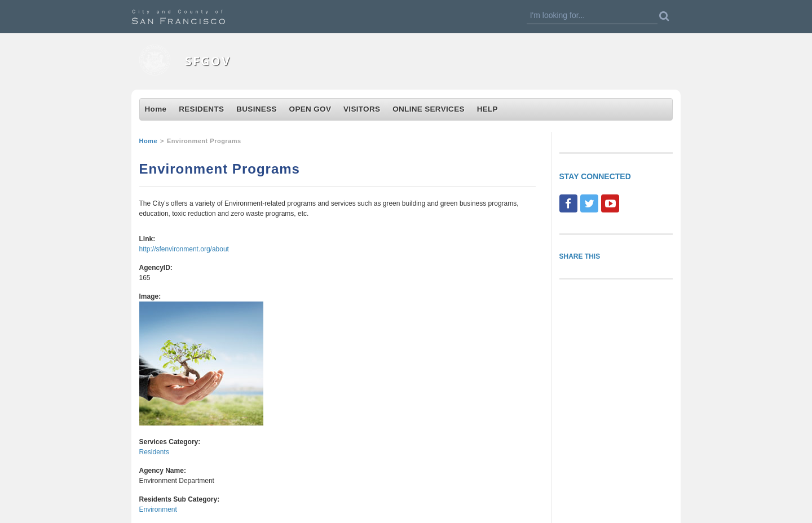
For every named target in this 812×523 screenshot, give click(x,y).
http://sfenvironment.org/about (184, 249)
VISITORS (362, 109)
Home (156, 109)
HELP (487, 109)
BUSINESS (257, 109)
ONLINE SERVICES (429, 109)
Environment (158, 509)
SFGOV (208, 61)
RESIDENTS (201, 109)
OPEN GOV (310, 109)
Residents (154, 452)
